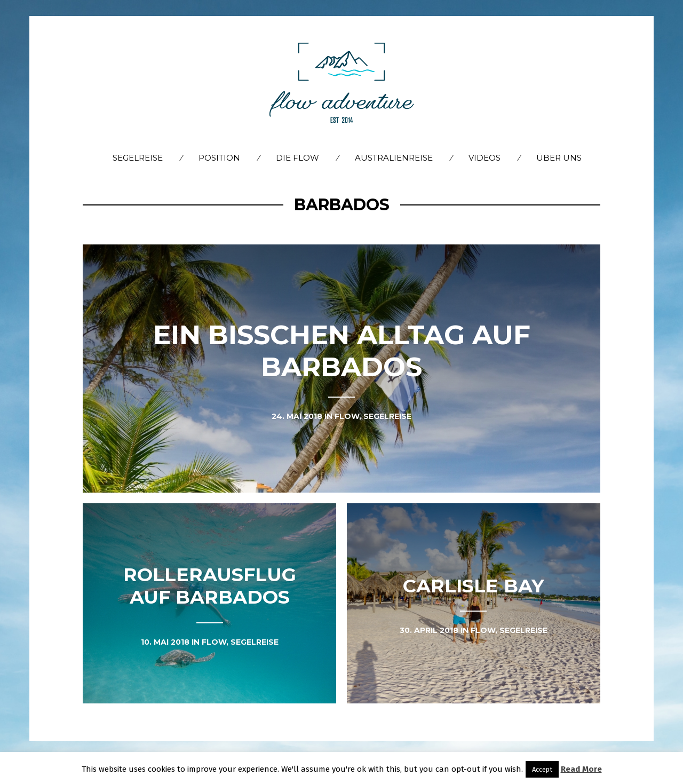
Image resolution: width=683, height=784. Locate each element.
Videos (485, 158)
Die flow (297, 158)
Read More (581, 769)
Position (219, 158)
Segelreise (138, 158)
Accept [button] (542, 769)
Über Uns (559, 158)
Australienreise (394, 158)
